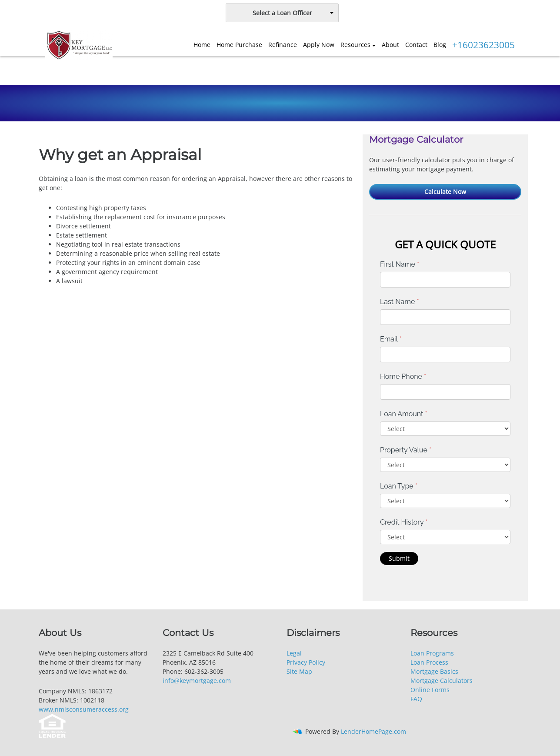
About (390, 45)
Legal (294, 653)
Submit (399, 558)
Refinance (283, 45)
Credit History (404, 522)
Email (391, 339)
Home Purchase (239, 45)
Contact (416, 45)
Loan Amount (404, 414)
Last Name (400, 302)
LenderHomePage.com (373, 731)
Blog (440, 45)
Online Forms (430, 690)
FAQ (416, 699)
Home (202, 45)
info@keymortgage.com (197, 681)
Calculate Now (445, 192)
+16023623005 (483, 45)
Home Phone (403, 376)
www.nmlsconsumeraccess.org (84, 709)
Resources (355, 45)
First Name (400, 264)
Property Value (406, 450)
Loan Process (429, 662)
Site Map (299, 671)
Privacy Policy (306, 662)
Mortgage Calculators (442, 681)
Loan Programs (432, 653)
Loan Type (399, 486)
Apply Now (319, 45)
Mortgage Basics (434, 671)
